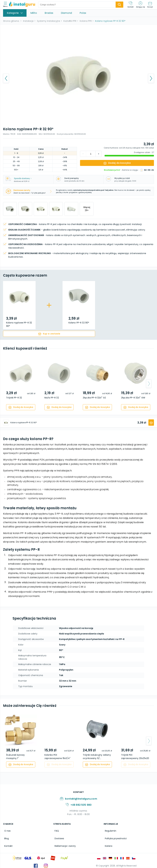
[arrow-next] (149, 384)
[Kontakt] (131, 5)
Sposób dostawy (23, 178)
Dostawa (58, 837)
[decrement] (98, 154)
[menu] (6, 5)
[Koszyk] (150, 5)
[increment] (83, 154)
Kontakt (7, 844)
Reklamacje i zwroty (64, 844)
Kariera (107, 844)
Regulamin (109, 830)
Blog (5, 837)
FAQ (56, 830)
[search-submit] (119, 5)
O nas (6, 830)
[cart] (49, 334)
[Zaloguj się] (140, 5)
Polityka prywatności (115, 837)
